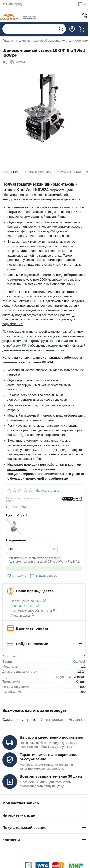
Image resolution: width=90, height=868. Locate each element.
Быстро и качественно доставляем (52, 737)
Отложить (16, 576)
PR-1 (26, 346)
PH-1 (54, 341)
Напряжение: (16, 540)
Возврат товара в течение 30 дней (51, 776)
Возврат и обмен (23, 606)
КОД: (6, 62)
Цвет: (10, 515)
